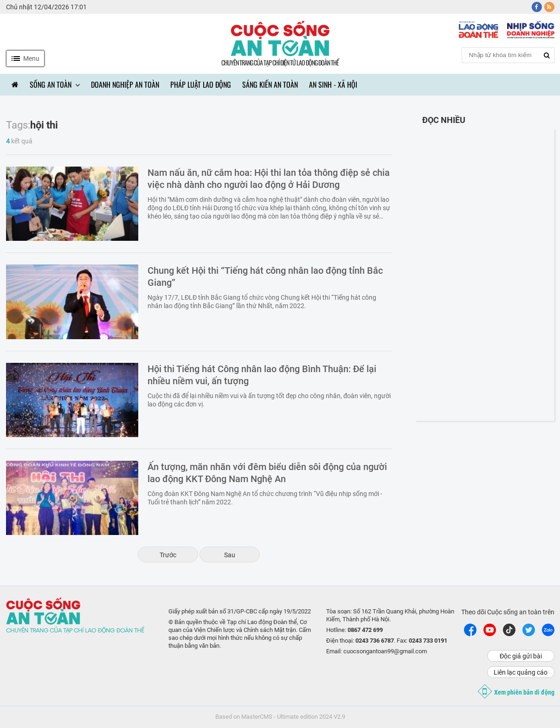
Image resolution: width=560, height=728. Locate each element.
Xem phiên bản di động (517, 691)
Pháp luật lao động (201, 84)
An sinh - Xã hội (333, 84)
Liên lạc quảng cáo (521, 672)
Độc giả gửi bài (521, 656)
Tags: (18, 125)
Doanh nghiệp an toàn (125, 84)
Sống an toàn (55, 84)
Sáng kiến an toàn (270, 84)
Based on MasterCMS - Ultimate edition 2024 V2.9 (280, 717)
